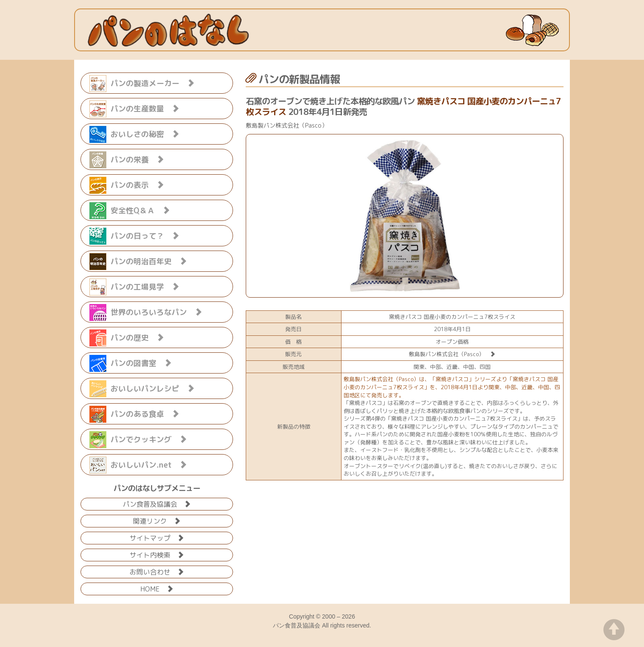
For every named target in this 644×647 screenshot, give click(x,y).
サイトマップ (157, 537)
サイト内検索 (157, 554)
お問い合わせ (157, 571)
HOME (157, 588)
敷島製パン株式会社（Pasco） (452, 354)
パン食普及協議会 (157, 503)
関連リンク (157, 520)
